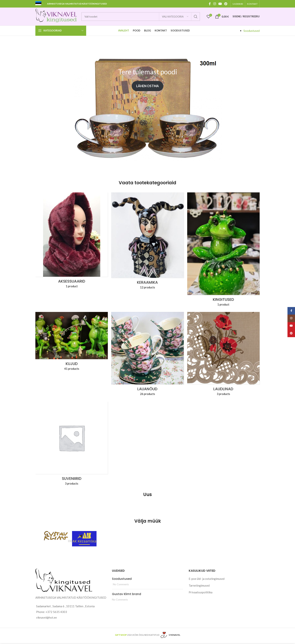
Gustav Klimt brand (127, 596)
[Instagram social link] (215, 4)
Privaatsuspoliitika (201, 594)
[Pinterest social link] (226, 4)
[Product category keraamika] (147, 244)
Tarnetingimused (199, 587)
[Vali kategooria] (175, 18)
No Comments (121, 586)
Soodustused (252, 32)
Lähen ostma (147, 88)
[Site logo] (59, 17)
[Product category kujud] (71, 344)
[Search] (143, 18)
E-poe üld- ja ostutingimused (207, 580)
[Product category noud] (147, 357)
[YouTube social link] (220, 4)
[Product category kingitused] (224, 252)
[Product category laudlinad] (224, 357)
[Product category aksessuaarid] (71, 243)
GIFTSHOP (121, 637)
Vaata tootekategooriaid (147, 184)
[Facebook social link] (210, 4)
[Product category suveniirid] (71, 446)
